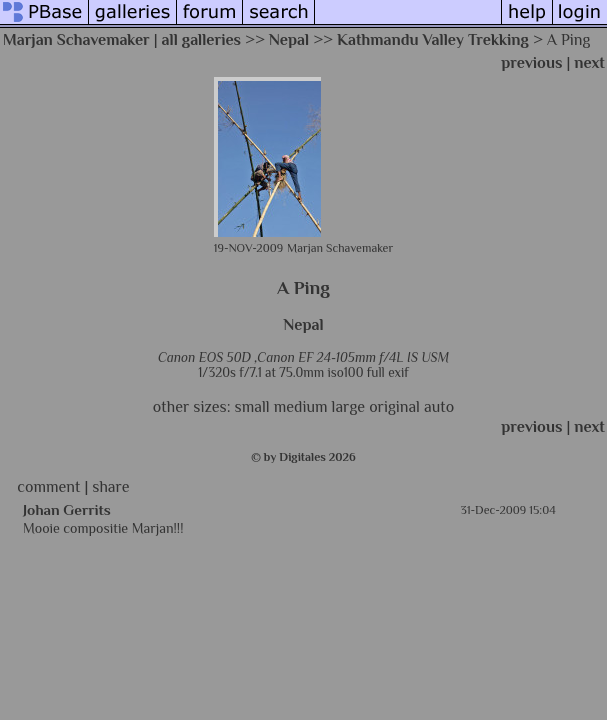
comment (48, 487)
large (349, 407)
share (110, 487)
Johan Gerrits (67, 509)
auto (439, 407)
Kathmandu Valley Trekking (433, 40)
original (394, 407)
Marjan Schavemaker (76, 40)
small (252, 407)
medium (301, 407)
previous (531, 63)
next (589, 63)
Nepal (289, 40)
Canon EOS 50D (204, 357)
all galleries (202, 40)
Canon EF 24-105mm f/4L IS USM (353, 357)
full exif (388, 372)
